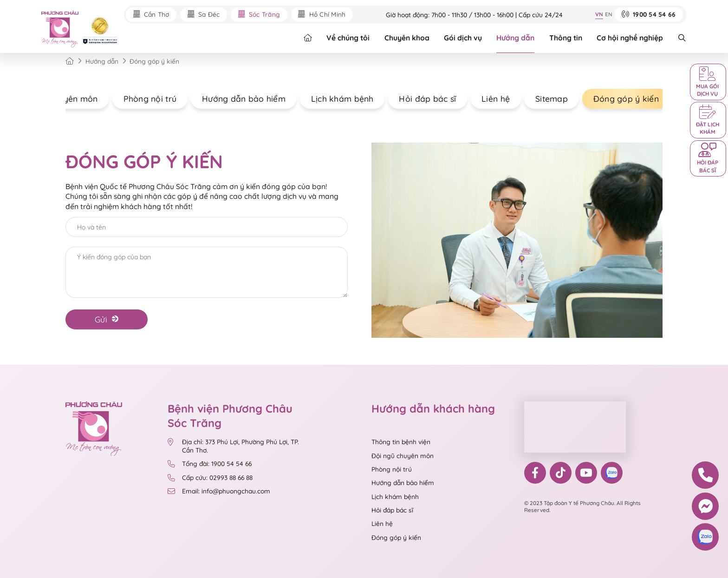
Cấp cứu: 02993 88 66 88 (210, 478)
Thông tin (566, 38)
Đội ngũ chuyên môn (403, 456)
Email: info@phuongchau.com (219, 491)
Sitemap (545, 99)
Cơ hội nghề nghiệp (630, 38)
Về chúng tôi (348, 38)
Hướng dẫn (515, 38)
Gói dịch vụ (463, 38)
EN (609, 14)
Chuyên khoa (407, 38)
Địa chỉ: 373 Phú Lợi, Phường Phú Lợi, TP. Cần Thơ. (234, 446)
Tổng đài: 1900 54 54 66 (211, 464)
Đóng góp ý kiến (619, 99)
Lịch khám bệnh (335, 99)
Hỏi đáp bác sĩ (420, 99)
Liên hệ (489, 99)
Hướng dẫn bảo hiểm (237, 99)
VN (599, 14)
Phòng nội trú (143, 99)
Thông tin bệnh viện (401, 442)
